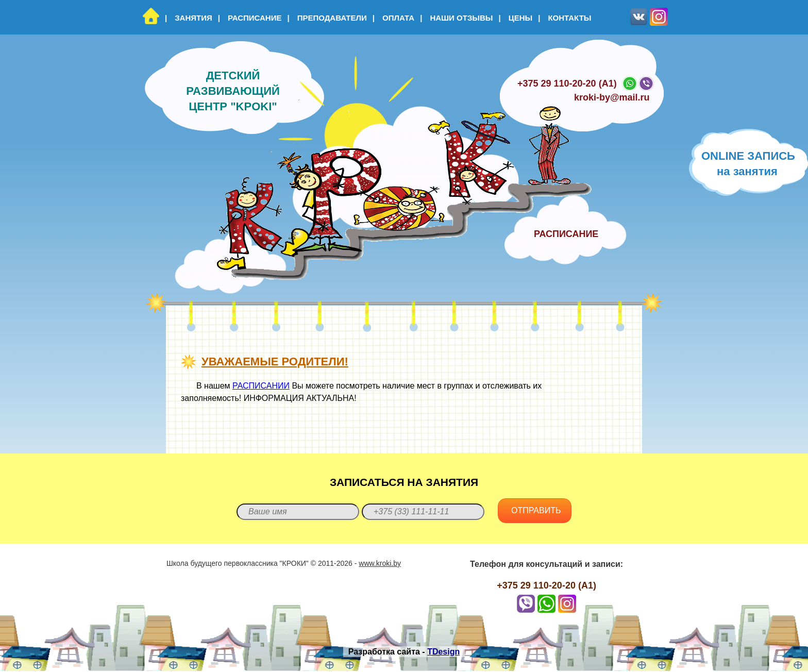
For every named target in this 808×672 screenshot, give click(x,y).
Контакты (565, 18)
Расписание (250, 18)
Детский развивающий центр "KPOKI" (233, 91)
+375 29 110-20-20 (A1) (567, 83)
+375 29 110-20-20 (536, 585)
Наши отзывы (456, 18)
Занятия (189, 18)
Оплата (393, 18)
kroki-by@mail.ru (612, 97)
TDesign (443, 652)
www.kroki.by (380, 563)
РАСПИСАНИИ (261, 386)
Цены (516, 18)
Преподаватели (327, 18)
